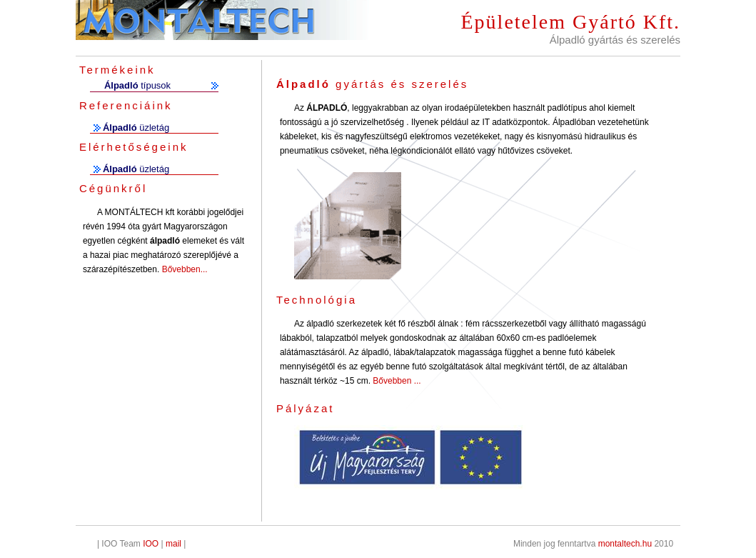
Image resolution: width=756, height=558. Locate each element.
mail (173, 544)
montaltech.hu (625, 544)
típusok (137, 85)
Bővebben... (185, 269)
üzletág (136, 128)
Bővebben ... (396, 381)
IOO (151, 544)
